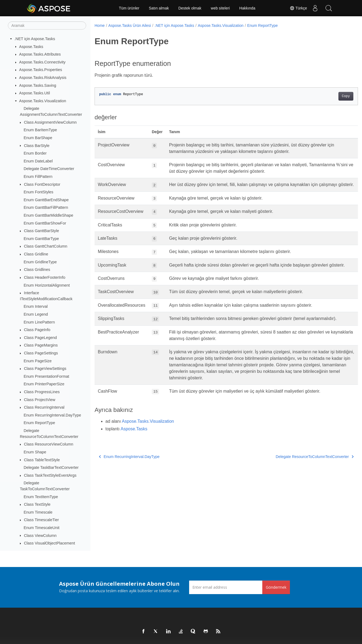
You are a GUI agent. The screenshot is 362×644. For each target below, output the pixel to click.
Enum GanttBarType (41, 239)
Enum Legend (36, 314)
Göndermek (276, 587)
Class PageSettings (41, 353)
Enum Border (35, 153)
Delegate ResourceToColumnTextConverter (296, 476)
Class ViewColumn (40, 536)
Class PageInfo (37, 330)
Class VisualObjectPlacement (49, 543)
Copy (327, 96)
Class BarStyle (37, 146)
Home (100, 25)
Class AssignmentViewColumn (50, 122)
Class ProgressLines (42, 392)
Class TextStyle (37, 504)
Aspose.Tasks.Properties (41, 70)
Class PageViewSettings (45, 369)
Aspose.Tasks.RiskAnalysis (43, 78)
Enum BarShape (38, 138)
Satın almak (159, 8)
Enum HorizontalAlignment (47, 285)
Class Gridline (36, 254)
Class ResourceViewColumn (49, 444)
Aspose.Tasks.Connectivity (42, 62)
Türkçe (298, 8)
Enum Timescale (38, 512)
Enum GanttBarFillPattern (46, 207)
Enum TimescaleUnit (41, 528)
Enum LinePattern (39, 322)
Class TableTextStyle (42, 460)
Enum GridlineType (40, 262)
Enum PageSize (38, 361)
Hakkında (247, 8)
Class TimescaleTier (41, 520)
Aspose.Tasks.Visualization (43, 101)
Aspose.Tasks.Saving (38, 85)
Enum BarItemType (40, 130)
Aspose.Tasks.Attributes (40, 54)
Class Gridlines (37, 270)
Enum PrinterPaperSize (44, 384)
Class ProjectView (40, 400)
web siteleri (220, 8)
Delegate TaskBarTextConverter (51, 467)
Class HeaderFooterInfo (45, 277)
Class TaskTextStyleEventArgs (50, 475)
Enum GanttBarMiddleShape (48, 215)
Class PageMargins (41, 345)
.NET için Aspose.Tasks (35, 39)
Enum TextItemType (41, 497)
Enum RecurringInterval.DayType (52, 415)
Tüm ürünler (129, 8)
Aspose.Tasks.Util (35, 93)
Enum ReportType (39, 423)
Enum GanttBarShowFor (45, 223)
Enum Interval (36, 306)
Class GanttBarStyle (41, 231)
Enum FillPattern (38, 177)
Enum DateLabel (38, 161)
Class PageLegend (40, 338)
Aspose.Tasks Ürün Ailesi (130, 25)
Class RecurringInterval (44, 407)
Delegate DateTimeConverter (49, 169)
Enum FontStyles (38, 192)
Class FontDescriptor (42, 184)
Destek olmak (190, 8)
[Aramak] (47, 25)
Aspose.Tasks (31, 47)
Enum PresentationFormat (46, 376)
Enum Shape (35, 452)
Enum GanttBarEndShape (46, 200)
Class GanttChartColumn (46, 246)
